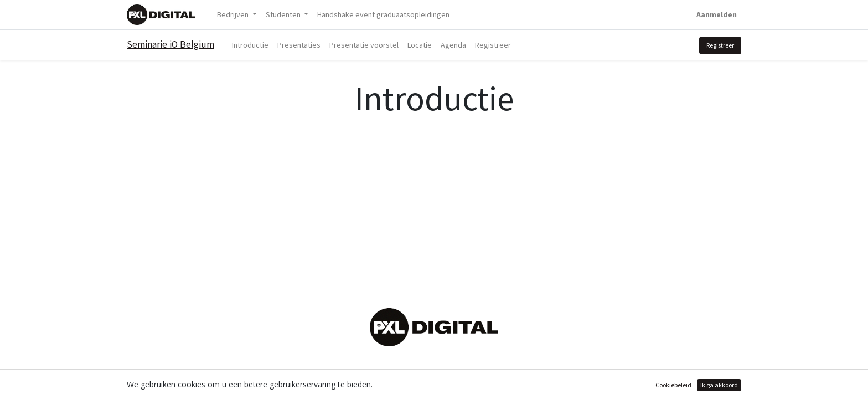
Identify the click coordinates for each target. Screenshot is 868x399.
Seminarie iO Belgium (170, 44)
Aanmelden (717, 14)
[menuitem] (383, 15)
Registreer (720, 45)
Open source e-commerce (694, 384)
